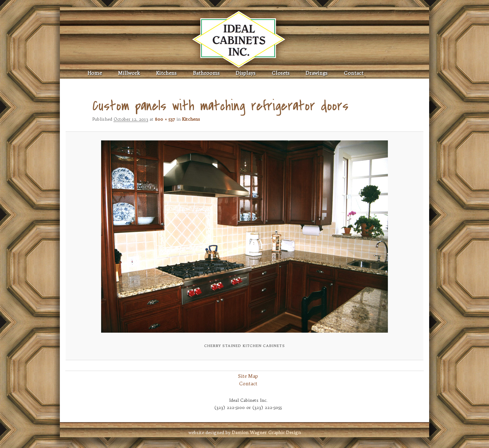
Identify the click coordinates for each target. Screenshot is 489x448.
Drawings (317, 73)
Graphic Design (266, 432)
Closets (281, 73)
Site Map (248, 376)
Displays (246, 73)
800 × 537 (165, 119)
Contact (354, 73)
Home (95, 73)
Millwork (129, 73)
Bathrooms (206, 73)
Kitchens (166, 73)
